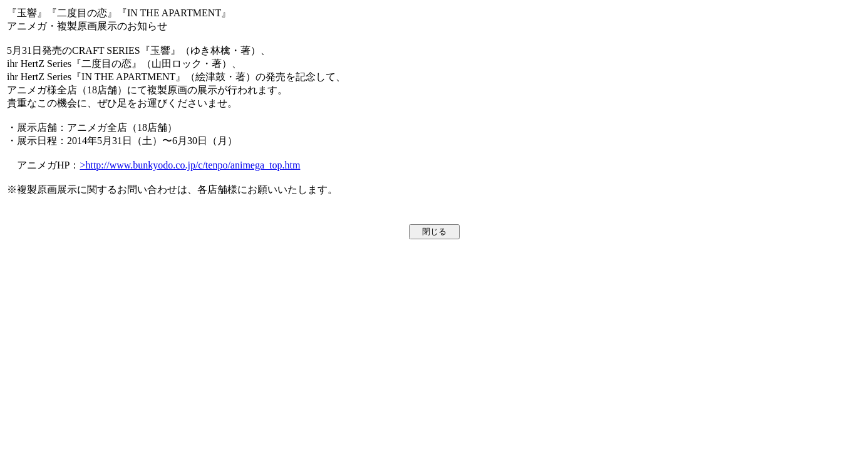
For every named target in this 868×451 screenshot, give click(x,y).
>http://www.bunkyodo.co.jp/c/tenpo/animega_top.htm (190, 165)
